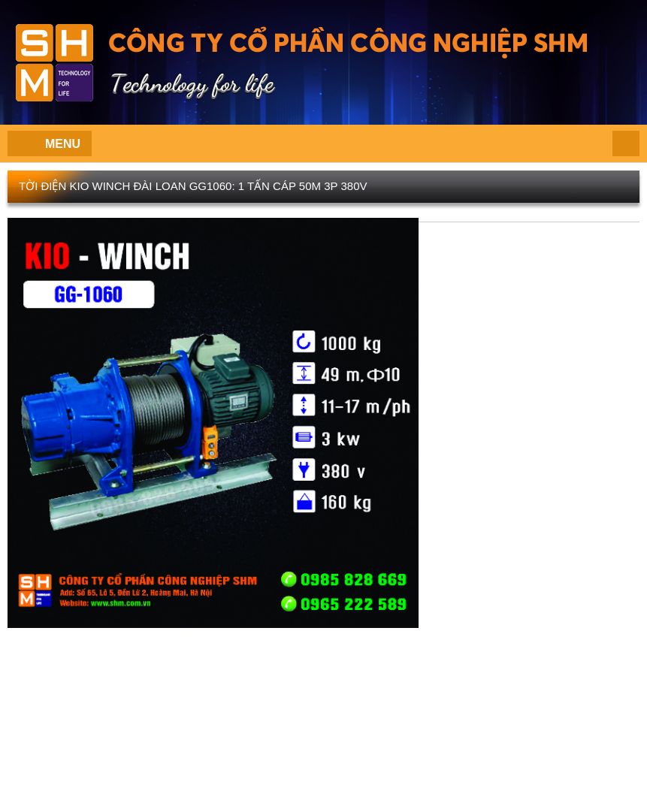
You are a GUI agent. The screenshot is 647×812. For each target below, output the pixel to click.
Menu (63, 144)
